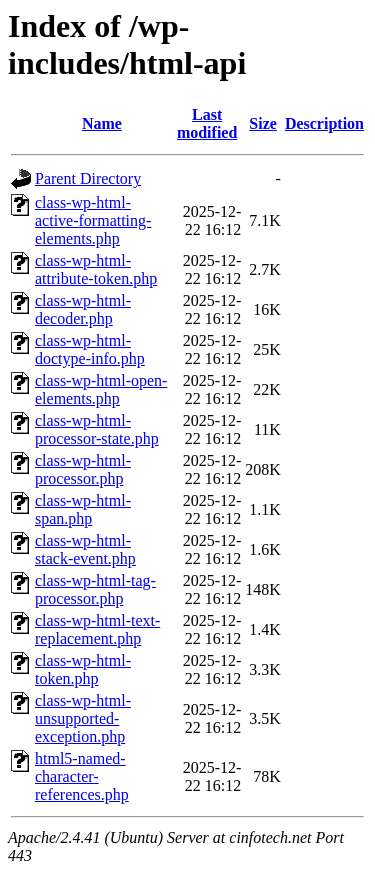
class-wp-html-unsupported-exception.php (83, 718)
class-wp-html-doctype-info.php (90, 349)
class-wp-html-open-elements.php (101, 389)
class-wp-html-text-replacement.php (97, 629)
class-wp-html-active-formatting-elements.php (93, 220)
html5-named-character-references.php (82, 776)
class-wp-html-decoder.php (83, 309)
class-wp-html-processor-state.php (97, 429)
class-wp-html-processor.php (83, 469)
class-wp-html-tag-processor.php (95, 589)
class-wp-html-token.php (83, 669)
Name (102, 123)
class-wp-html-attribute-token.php (96, 269)
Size (263, 123)
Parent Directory (88, 178)
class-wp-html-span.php (83, 509)
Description (324, 123)
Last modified (207, 123)
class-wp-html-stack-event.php (85, 549)
